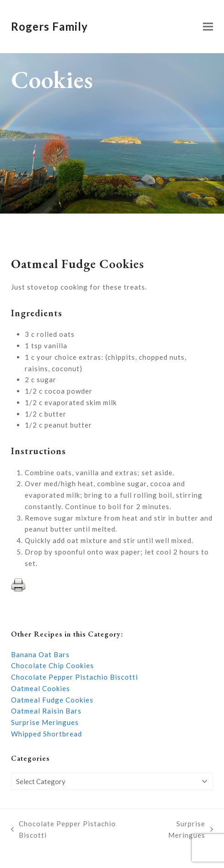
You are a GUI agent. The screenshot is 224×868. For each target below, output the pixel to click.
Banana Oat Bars (40, 654)
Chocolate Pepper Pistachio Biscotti (74, 677)
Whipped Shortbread (46, 734)
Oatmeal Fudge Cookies (52, 700)
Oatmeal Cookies (41, 688)
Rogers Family (49, 26)
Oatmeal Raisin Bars (46, 711)
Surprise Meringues (45, 722)
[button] (208, 27)
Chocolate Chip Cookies (52, 665)
